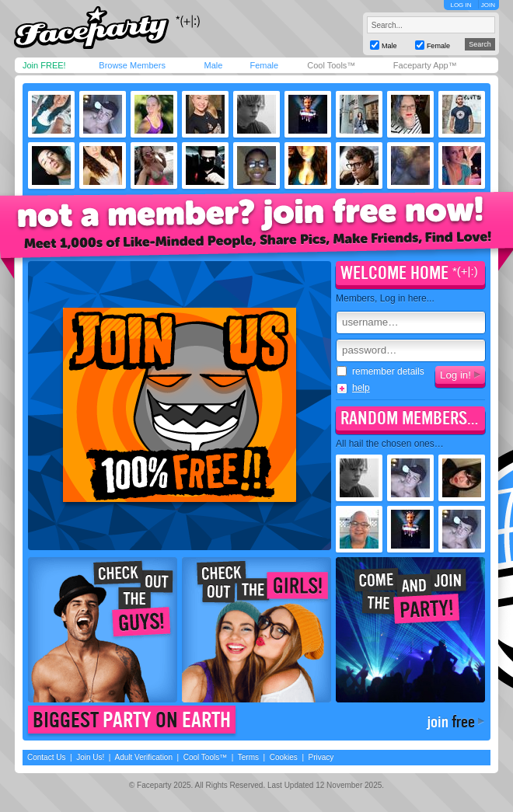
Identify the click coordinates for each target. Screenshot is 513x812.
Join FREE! (44, 65)
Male (213, 65)
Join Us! (90, 757)
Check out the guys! (103, 630)
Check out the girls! (256, 630)
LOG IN (461, 5)
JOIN (488, 5)
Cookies (284, 757)
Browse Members (132, 65)
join (451, 722)
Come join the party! (410, 630)
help (361, 388)
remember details (380, 371)
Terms (248, 757)
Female (264, 65)
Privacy (321, 757)
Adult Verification (143, 757)
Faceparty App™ (425, 65)
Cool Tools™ (331, 65)
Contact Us (46, 757)
